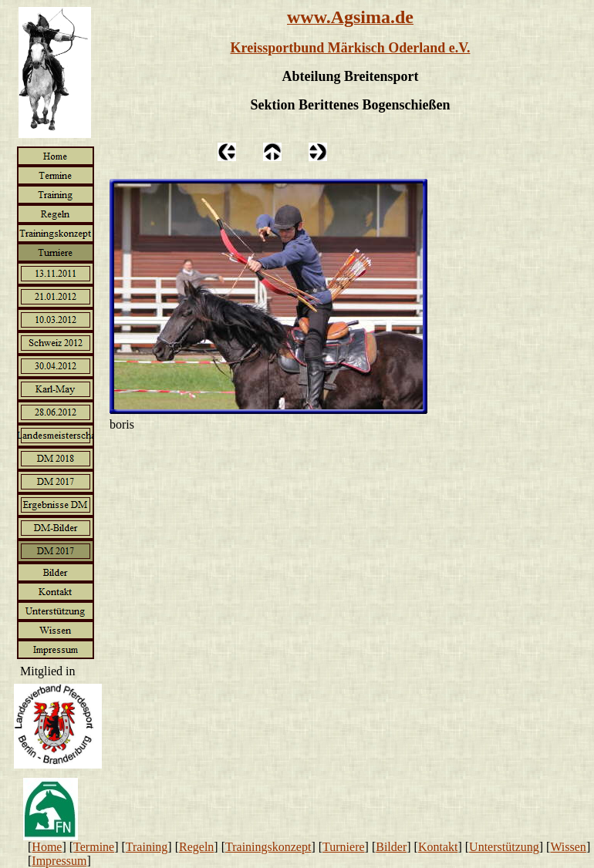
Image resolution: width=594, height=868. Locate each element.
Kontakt (438, 847)
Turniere (344, 847)
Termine (94, 847)
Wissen (568, 847)
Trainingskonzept (268, 847)
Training (147, 847)
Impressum (59, 861)
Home (47, 847)
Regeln (196, 847)
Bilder (391, 847)
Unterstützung (504, 847)
